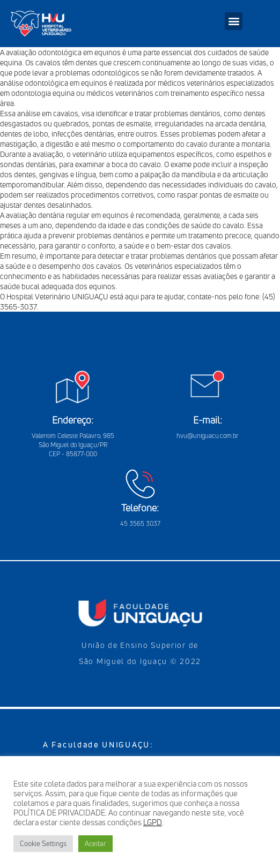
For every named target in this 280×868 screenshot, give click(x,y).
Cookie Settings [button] (43, 843)
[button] (234, 21)
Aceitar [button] (95, 843)
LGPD (153, 822)
